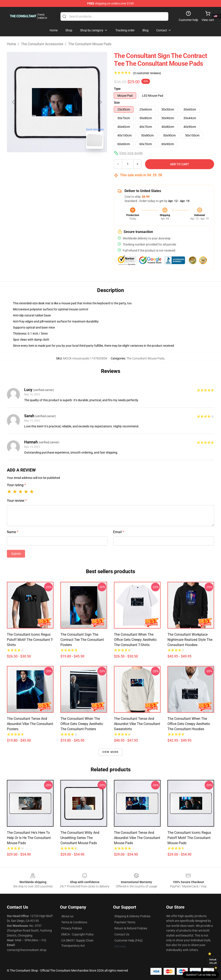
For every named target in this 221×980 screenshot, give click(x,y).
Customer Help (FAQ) (129, 940)
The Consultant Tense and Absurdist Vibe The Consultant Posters (30, 724)
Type (117, 89)
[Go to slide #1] (46, 162)
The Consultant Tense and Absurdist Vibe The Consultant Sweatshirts (137, 724)
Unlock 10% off (213, 961)
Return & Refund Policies (131, 928)
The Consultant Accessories (42, 44)
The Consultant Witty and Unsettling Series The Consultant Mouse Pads (80, 838)
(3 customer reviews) (147, 73)
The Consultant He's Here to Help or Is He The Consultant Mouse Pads (29, 838)
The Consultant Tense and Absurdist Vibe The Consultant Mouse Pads (137, 838)
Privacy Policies (72, 928)
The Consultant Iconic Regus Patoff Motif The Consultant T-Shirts (30, 640)
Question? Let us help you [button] (201, 975)
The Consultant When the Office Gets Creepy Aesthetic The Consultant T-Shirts (135, 640)
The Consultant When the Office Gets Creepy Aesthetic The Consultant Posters (82, 724)
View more (111, 752)
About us (67, 916)
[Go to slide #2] (68, 162)
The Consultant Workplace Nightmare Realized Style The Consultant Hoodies (190, 640)
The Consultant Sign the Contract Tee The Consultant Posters (82, 640)
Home (11, 44)
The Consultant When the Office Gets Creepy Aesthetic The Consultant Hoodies (189, 724)
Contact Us (122, 934)
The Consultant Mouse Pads (90, 44)
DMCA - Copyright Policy (77, 934)
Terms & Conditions (74, 922)
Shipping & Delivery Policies (132, 916)
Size (117, 103)
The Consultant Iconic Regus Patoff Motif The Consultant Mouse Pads (189, 838)
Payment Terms (125, 922)
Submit (16, 554)
